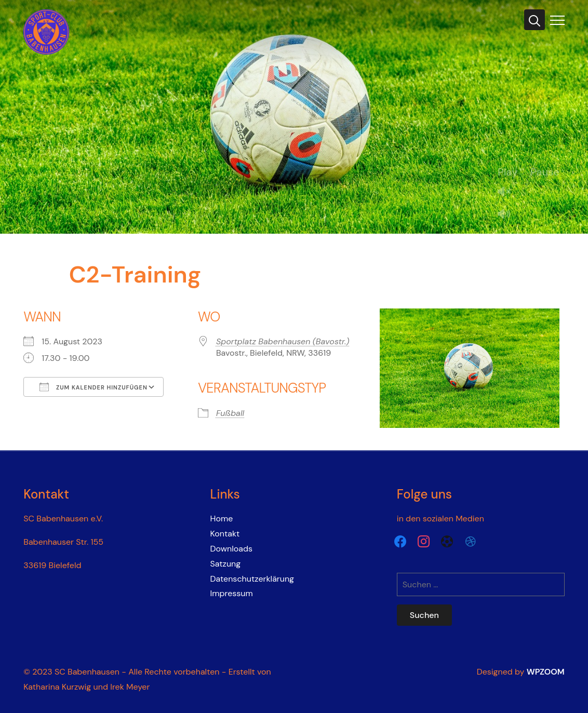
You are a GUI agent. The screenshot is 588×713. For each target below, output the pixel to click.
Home (222, 519)
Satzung (226, 564)
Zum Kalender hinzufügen (93, 387)
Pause (545, 172)
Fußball (230, 413)
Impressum (232, 593)
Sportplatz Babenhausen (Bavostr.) (283, 341)
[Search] (534, 20)
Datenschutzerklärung (252, 579)
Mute (508, 215)
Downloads (231, 549)
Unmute (508, 192)
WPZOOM (546, 672)
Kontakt (225, 534)
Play (508, 172)
